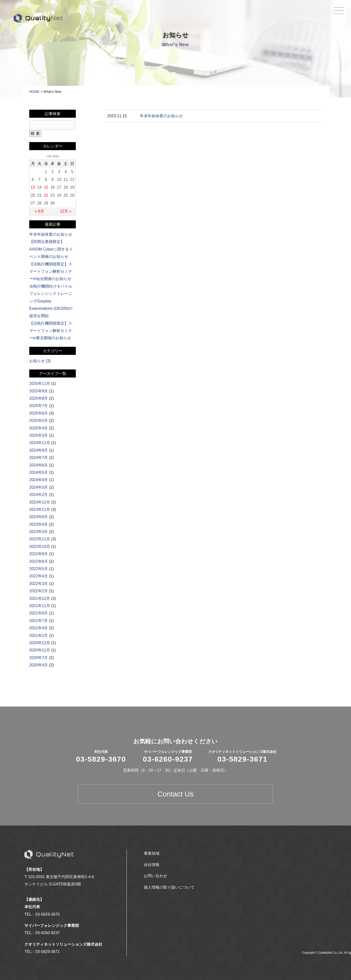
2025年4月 (39, 428)
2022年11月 (40, 539)
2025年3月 (39, 435)
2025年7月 (39, 406)
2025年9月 (39, 391)
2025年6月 (39, 413)
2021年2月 (39, 636)
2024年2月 (39, 495)
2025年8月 (39, 398)
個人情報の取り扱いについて (169, 887)
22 (46, 195)
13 (33, 187)
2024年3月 (39, 487)
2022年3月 (39, 584)
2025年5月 (39, 421)
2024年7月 (39, 458)
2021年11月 (40, 606)
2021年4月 (39, 628)
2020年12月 (40, 643)
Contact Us (175, 794)
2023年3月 (39, 532)
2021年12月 (40, 598)
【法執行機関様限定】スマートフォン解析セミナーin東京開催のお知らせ (51, 331)
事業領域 (152, 853)
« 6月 (39, 211)
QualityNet (39, 18)
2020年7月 (39, 658)
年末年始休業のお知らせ (161, 116)
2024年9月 (39, 450)
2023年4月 (39, 524)
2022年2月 (39, 591)
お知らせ (37, 361)
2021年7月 (39, 621)
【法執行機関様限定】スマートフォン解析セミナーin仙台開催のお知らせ (51, 272)
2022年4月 (39, 576)
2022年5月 (39, 569)
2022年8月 (39, 554)
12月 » (66, 211)
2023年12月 (40, 502)
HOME (34, 92)
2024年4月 (39, 480)
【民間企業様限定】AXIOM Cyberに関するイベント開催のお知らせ (51, 249)
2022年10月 (40, 547)
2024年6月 (39, 465)
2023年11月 (40, 509)
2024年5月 (39, 472)
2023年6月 (39, 517)
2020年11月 (40, 650)
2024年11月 (40, 443)
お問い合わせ (156, 876)
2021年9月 (39, 613)
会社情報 (152, 865)
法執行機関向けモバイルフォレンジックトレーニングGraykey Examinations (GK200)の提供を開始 (51, 301)
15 (46, 187)
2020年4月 (39, 665)
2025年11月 (40, 383)
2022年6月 (39, 561)
